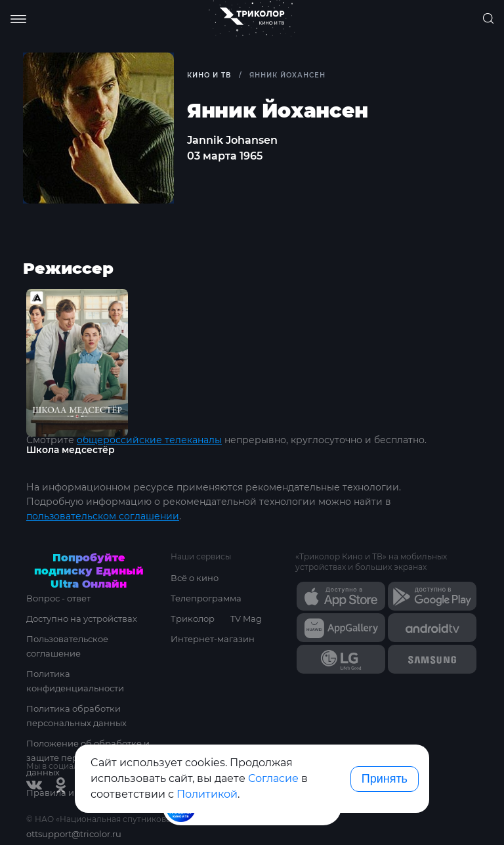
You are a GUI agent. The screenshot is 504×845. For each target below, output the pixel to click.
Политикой (207, 794)
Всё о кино (195, 578)
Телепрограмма (206, 598)
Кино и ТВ (209, 75)
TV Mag (246, 618)
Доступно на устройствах (82, 618)
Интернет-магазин (213, 639)
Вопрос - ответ (58, 598)
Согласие (273, 778)
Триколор (193, 618)
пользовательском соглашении (103, 516)
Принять (385, 779)
